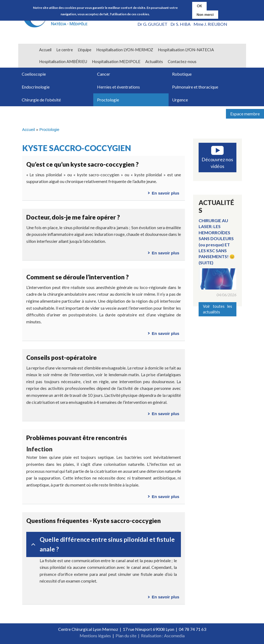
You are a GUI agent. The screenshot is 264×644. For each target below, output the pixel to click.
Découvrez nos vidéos (217, 163)
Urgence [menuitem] (180, 100)
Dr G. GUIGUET (153, 24)
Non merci (205, 14)
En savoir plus (166, 193)
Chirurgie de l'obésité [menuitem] (41, 100)
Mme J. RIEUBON (210, 24)
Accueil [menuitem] (45, 50)
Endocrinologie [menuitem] (36, 87)
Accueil (29, 130)
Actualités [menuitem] (154, 61)
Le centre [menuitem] (65, 50)
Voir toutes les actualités (217, 309)
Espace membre (245, 114)
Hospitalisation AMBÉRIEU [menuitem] (63, 61)
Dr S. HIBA (181, 24)
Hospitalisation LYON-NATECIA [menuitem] (186, 50)
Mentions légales (95, 636)
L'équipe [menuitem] (85, 50)
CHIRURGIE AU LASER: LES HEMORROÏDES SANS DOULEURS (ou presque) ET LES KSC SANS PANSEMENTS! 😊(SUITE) (217, 241)
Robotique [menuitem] (182, 74)
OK (199, 6)
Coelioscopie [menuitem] (34, 74)
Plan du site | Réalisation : (140, 636)
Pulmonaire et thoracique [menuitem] (195, 87)
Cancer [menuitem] (104, 74)
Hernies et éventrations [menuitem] (118, 87)
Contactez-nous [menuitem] (182, 61)
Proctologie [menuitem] (108, 100)
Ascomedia (174, 636)
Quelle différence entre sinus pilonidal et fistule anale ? (102, 544)
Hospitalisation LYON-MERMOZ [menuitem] (125, 50)
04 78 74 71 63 (192, 629)
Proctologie (49, 130)
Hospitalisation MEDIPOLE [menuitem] (116, 61)
